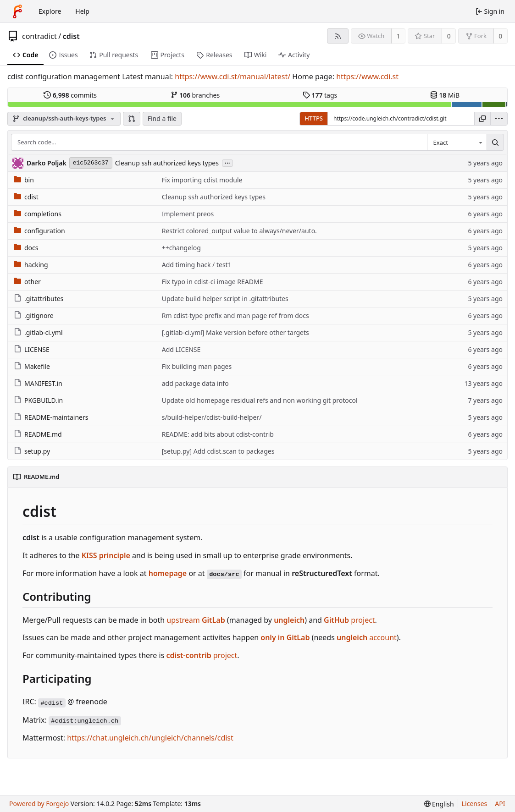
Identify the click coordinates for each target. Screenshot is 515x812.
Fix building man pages (197, 366)
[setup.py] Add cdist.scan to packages (218, 451)
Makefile (32, 366)
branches (195, 95)
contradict (39, 36)
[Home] (17, 11)
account (367, 637)
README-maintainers (51, 417)
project (349, 620)
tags (320, 95)
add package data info (195, 383)
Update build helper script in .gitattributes (225, 299)
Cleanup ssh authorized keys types (167, 163)
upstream (196, 620)
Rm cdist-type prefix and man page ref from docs (235, 315)
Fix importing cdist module (202, 180)
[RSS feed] (338, 36)
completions (38, 214)
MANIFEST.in (38, 383)
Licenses (475, 804)
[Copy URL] (482, 119)
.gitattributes (39, 299)
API (500, 804)
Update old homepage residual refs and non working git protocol (260, 400)
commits (70, 95)
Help (82, 11)
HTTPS (314, 118)
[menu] (499, 119)
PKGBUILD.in (38, 400)
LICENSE (32, 349)
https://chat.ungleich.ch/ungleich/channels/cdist (150, 738)
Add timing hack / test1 (197, 265)
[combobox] (457, 143)
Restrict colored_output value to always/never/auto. (239, 231)
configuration (39, 231)
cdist (71, 36)
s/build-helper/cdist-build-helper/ (212, 417)
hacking (31, 265)
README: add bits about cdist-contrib (218, 434)
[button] (132, 119)
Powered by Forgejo (39, 804)
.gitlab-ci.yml (38, 332)
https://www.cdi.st (367, 77)
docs (26, 248)
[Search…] (495, 143)
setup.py (32, 451)
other (27, 282)
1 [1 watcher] (399, 36)
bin (24, 180)
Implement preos (188, 214)
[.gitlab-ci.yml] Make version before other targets (235, 332)
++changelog (181, 248)
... (227, 162)
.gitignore (34, 315)
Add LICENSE (181, 349)
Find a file (162, 118)
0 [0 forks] (500, 36)
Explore (50, 11)
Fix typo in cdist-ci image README (213, 282)
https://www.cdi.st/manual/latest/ (233, 77)
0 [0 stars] (449, 36)
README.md (38, 434)
